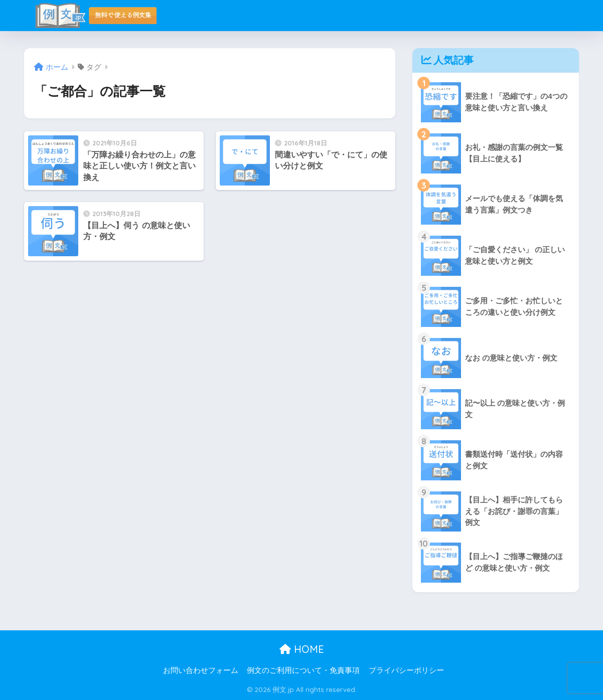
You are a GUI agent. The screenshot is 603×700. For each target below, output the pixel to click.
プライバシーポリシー (406, 670)
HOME (302, 649)
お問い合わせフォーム (201, 670)
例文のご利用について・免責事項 (303, 670)
